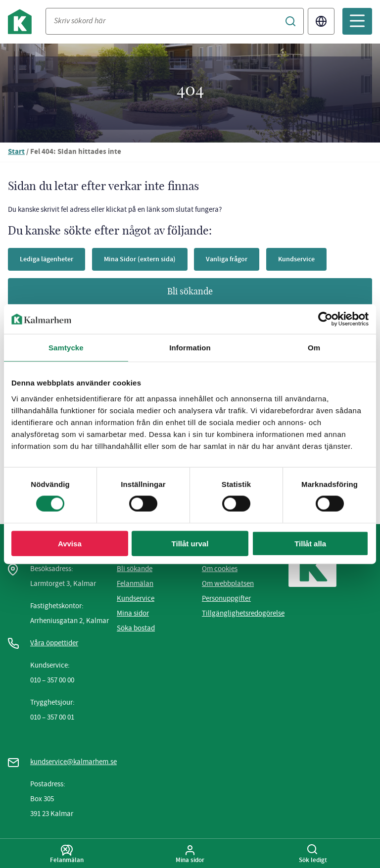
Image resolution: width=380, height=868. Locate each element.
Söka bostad (136, 628)
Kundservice (296, 259)
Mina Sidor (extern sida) (140, 259)
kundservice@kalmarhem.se (73, 762)
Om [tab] (314, 348)
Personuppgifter (226, 598)
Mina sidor (133, 613)
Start (16, 152)
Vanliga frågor (227, 259)
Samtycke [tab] (66, 348)
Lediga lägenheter (47, 259)
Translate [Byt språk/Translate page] (321, 21)
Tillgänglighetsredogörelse (243, 613)
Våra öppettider (54, 643)
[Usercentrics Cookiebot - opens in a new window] (325, 319)
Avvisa (70, 543)
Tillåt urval (190, 543)
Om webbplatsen (228, 583)
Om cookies (220, 569)
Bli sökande (190, 292)
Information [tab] (190, 348)
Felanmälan (135, 583)
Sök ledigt (313, 854)
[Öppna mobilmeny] (357, 21)
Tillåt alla (310, 543)
